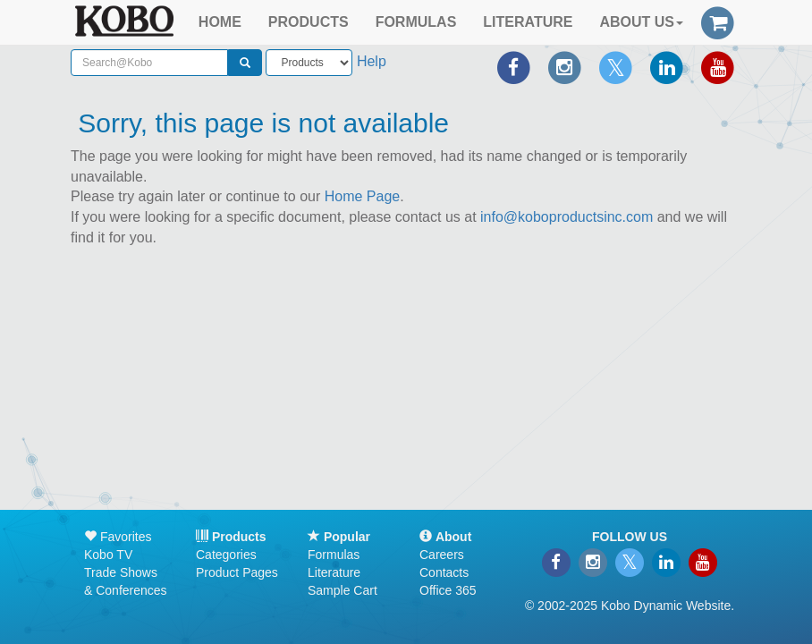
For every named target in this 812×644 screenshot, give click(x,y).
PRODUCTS (309, 22)
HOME (220, 22)
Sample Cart (343, 590)
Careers (442, 555)
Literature (334, 572)
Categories (226, 555)
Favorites (118, 537)
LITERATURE (528, 22)
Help (372, 61)
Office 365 (448, 590)
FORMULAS (416, 22)
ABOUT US (641, 22)
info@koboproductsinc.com (567, 217)
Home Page (363, 196)
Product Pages (237, 572)
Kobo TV (108, 555)
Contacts (444, 572)
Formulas (334, 555)
